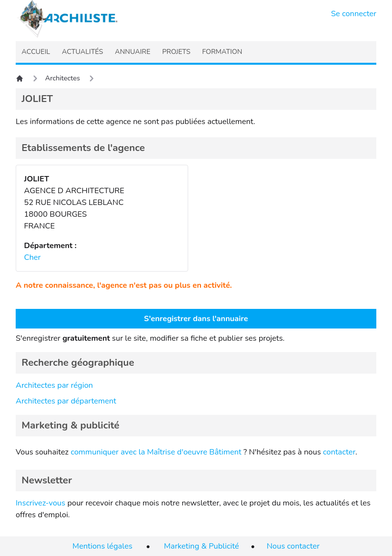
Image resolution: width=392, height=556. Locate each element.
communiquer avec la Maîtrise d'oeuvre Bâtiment (156, 452)
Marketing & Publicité (202, 546)
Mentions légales (102, 546)
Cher (32, 257)
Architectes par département (66, 401)
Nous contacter (293, 546)
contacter (339, 452)
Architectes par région (54, 385)
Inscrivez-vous (40, 503)
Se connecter (354, 14)
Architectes (62, 78)
